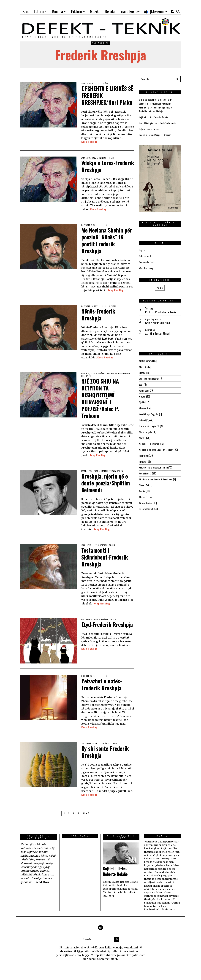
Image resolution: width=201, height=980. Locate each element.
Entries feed (145, 255)
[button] (177, 79)
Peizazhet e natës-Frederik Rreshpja (102, 689)
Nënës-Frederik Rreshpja (99, 321)
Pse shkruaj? (145, 470)
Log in (142, 249)
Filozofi (142, 394)
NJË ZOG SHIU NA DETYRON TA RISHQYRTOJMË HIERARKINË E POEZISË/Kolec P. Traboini (101, 404)
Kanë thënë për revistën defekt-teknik (157, 122)
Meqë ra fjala (145, 429)
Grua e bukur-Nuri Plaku (158, 321)
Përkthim (144, 452)
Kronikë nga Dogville (149, 412)
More (111, 900)
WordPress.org (146, 267)
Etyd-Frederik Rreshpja (97, 633)
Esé (98, 84)
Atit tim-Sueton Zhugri (157, 332)
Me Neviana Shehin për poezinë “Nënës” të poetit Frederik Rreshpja (107, 247)
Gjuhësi (143, 400)
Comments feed (147, 261)
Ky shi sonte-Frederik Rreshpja (106, 756)
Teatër (142, 487)
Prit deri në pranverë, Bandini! (153, 464)
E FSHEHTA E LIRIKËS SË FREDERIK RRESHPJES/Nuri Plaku (105, 99)
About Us (143, 365)
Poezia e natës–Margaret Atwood (155, 134)
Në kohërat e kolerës (149, 441)
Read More (43, 887)
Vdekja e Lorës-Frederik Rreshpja (102, 173)
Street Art (144, 482)
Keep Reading (90, 148)
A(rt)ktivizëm (145, 360)
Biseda (142, 371)
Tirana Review (117, 477)
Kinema (143, 406)
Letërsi (105, 84)
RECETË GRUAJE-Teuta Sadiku (161, 311)
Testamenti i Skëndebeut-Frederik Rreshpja (105, 562)
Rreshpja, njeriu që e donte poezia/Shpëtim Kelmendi (107, 488)
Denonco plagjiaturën (149, 377)
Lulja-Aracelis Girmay (149, 128)
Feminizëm (144, 389)
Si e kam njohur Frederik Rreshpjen (156, 476)
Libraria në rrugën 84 (149, 423)
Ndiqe (160, 286)
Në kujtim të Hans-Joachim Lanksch (156, 447)
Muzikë (142, 435)
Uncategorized (146, 505)
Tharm (111, 164)
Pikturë (143, 458)
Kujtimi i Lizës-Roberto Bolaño (154, 117)
